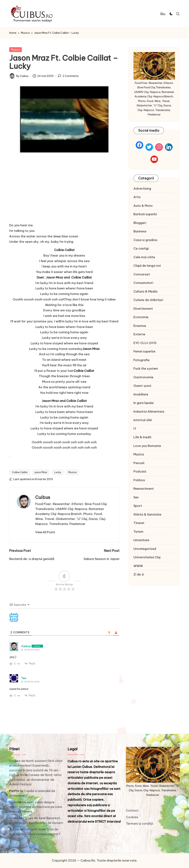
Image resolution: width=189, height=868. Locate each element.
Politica (139, 480)
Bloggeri (140, 223)
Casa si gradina (145, 240)
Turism (138, 532)
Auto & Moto (143, 206)
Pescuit (139, 463)
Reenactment (144, 489)
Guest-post (142, 386)
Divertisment (143, 309)
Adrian (14, 829)
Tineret (139, 523)
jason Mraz (41, 472)
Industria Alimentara (149, 411)
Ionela (14, 818)
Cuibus (43, 497)
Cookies (132, 817)
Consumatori (143, 283)
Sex (136, 497)
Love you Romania (147, 446)
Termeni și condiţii (140, 824)
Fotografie (141, 360)
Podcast (140, 471)
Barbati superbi (145, 214)
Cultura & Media (145, 291)
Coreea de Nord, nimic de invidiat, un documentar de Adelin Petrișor (36, 780)
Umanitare (141, 540)
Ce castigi (141, 248)
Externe (139, 334)
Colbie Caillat (20, 472)
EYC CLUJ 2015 (145, 343)
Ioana (14, 802)
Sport (138, 506)
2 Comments (68, 76)
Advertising (142, 189)
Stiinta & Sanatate (147, 514)
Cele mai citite (144, 257)
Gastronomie (143, 377)
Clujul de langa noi (147, 266)
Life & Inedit (142, 437)
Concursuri (142, 274)
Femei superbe (144, 351)
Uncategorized (145, 549)
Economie (141, 317)
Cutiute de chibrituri (148, 300)
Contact (132, 810)
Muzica (16, 50)
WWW (138, 566)
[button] (45, 532)
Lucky (58, 472)
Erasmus (140, 326)
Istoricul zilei (143, 420)
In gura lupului (144, 403)
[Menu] (163, 14)
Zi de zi (139, 574)
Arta (137, 197)
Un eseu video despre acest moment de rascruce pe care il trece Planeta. (36, 807)
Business (140, 231)
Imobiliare (141, 394)
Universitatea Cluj (147, 557)
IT (135, 429)
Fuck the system (146, 369)
